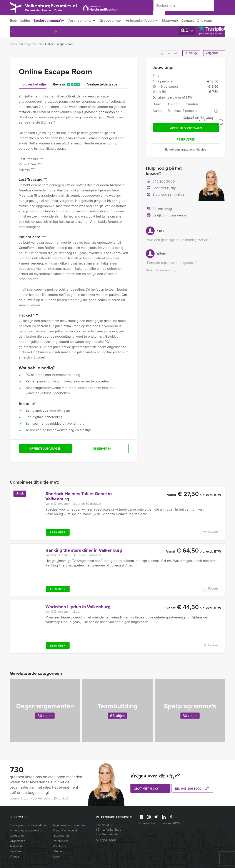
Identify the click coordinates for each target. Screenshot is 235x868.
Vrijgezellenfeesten (147, 21)
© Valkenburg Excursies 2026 (159, 823)
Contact (196, 21)
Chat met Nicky (161, 190)
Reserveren (186, 141)
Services (16, 851)
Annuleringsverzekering (26, 830)
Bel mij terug (159, 211)
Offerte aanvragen (186, 128)
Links (56, 857)
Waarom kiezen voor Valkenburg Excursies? (39, 798)
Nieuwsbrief (61, 836)
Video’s (15, 857)
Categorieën (18, 836)
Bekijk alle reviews (161, 272)
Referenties (61, 841)
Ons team (214, 21)
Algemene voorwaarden (69, 825)
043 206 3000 (208, 32)
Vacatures (59, 846)
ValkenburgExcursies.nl (56, 7)
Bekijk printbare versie (166, 217)
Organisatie (17, 841)
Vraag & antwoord (65, 830)
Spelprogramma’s (48, 21)
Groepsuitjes (113, 21)
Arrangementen (83, 21)
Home (14, 44)
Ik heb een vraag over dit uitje (186, 151)
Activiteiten (17, 846)
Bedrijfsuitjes (20, 21)
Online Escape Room (59, 44)
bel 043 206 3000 (192, 789)
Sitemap (58, 851)
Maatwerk (178, 21)
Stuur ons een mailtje (165, 196)
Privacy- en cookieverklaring (29, 825)
